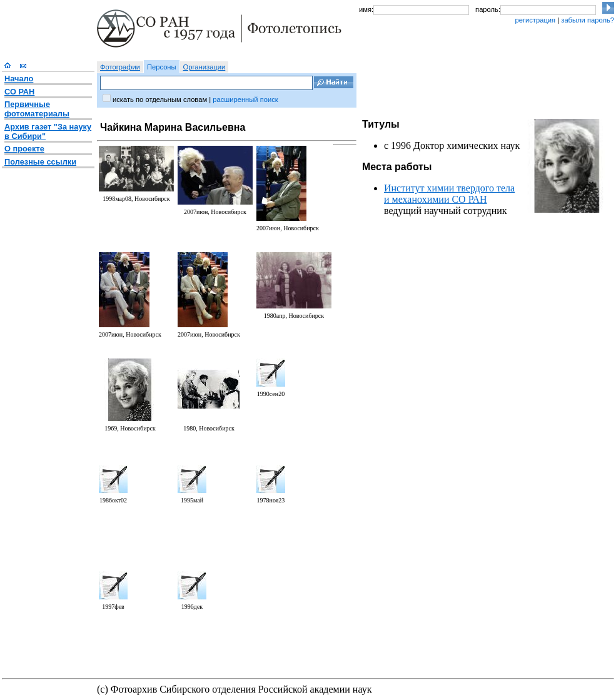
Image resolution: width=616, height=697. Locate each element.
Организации (204, 67)
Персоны (162, 67)
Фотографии (120, 67)
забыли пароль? (588, 20)
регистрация (535, 20)
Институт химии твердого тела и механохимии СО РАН (449, 194)
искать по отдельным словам (160, 99)
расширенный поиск (245, 99)
